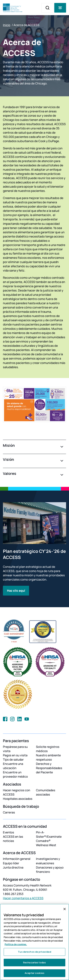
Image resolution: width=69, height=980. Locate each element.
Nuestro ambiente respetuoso (48, 757)
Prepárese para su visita (15, 749)
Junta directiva (13, 867)
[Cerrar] (65, 909)
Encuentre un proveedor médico (15, 774)
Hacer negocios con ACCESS (17, 792)
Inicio (7, 25)
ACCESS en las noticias (13, 839)
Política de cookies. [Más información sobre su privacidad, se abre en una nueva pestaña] (16, 944)
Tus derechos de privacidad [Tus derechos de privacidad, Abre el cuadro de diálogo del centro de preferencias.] (34, 952)
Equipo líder (11, 863)
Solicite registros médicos (48, 749)
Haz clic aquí (16, 591)
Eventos (8, 832)
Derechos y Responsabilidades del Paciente (49, 768)
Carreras (9, 812)
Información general (17, 859)
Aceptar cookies (34, 973)
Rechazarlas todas (34, 962)
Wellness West (46, 845)
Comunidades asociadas (46, 792)
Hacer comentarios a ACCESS (23, 898)
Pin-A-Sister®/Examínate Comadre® (49, 837)
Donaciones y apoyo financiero (50, 870)
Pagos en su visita (15, 755)
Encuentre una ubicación (13, 766)
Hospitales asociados (18, 799)
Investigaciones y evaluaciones (48, 861)
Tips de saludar (13, 759)
